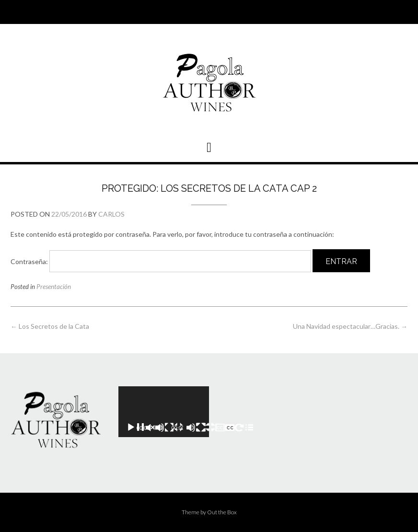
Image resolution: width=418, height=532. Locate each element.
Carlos (111, 214)
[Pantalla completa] (225, 428)
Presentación (54, 287)
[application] (164, 412)
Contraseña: (161, 261)
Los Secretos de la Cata (50, 326)
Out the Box (222, 512)
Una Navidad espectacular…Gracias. (350, 326)
